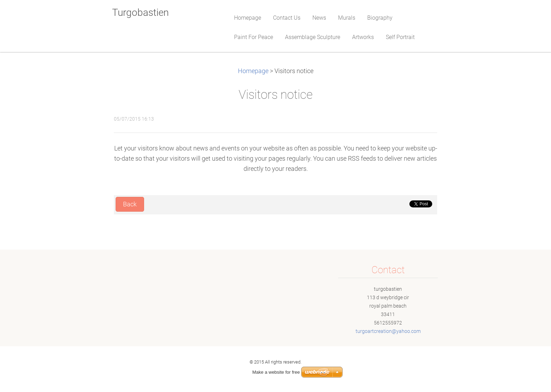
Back (130, 204)
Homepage (253, 71)
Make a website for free (276, 372)
